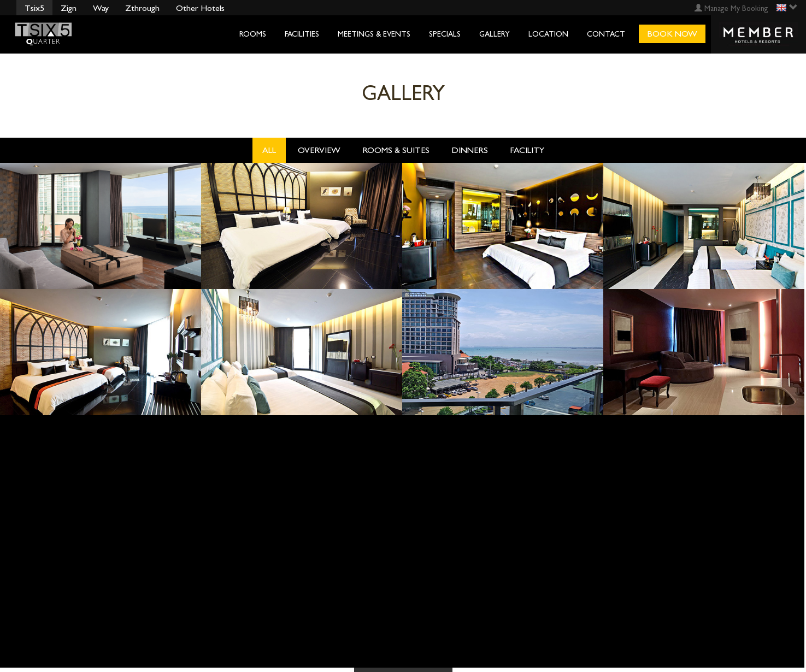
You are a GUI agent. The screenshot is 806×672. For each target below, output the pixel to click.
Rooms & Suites (396, 150)
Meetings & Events (374, 34)
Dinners (470, 150)
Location (548, 34)
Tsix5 (34, 8)
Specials (445, 34)
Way (101, 8)
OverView (319, 150)
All (269, 150)
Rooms (253, 34)
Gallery (495, 34)
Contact (606, 34)
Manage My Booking (731, 8)
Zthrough (142, 8)
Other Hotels (200, 8)
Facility (527, 150)
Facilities (302, 34)
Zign (69, 8)
